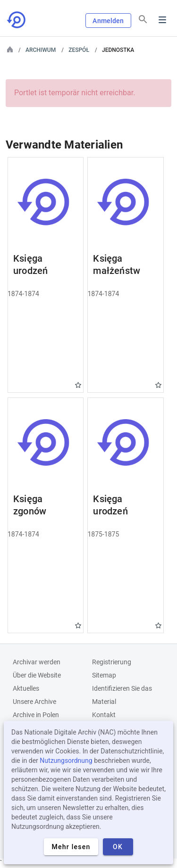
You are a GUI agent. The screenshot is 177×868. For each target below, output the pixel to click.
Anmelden (108, 21)
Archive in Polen (36, 715)
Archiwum (41, 50)
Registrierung (112, 662)
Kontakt (104, 715)
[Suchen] (143, 19)
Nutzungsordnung (66, 761)
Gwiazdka (78, 385)
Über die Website (37, 675)
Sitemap (104, 675)
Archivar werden (37, 662)
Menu (162, 20)
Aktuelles (26, 688)
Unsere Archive (34, 702)
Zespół (79, 50)
